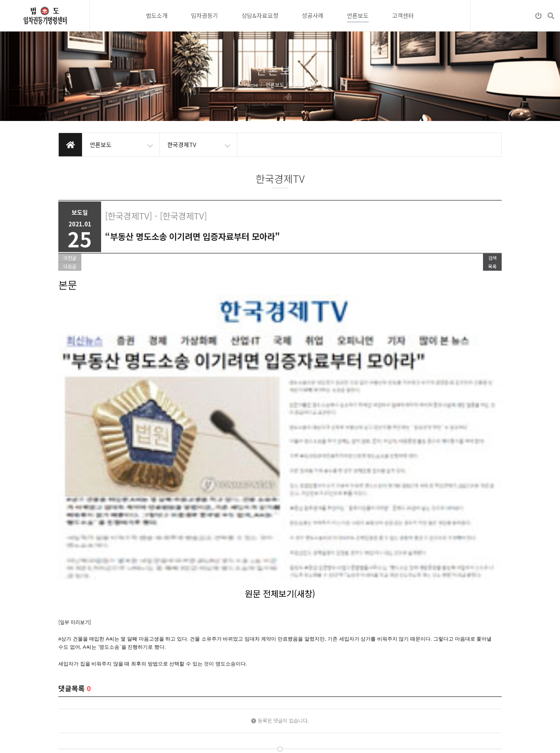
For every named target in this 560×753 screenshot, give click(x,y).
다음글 (70, 266)
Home (251, 84)
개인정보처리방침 (77, 741)
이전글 (70, 258)
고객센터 (403, 15)
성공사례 (313, 15)
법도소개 (157, 15)
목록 (492, 266)
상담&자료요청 (260, 15)
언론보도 (358, 15)
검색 (492, 258)
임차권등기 (205, 15)
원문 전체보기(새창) (280, 375)
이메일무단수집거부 (126, 741)
